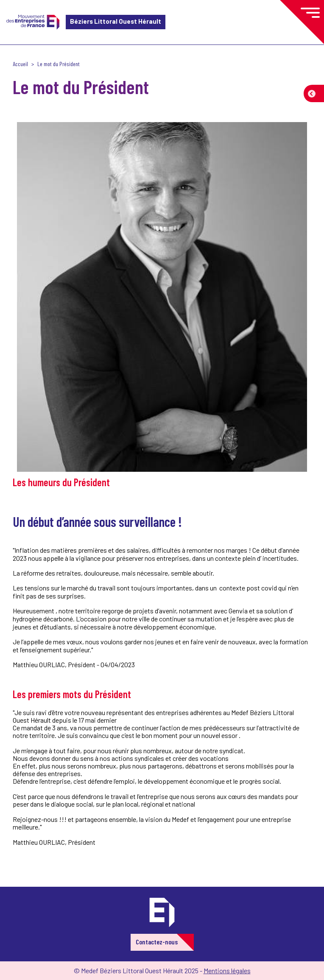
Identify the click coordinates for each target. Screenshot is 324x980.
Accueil (20, 64)
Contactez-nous (157, 942)
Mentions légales (227, 970)
